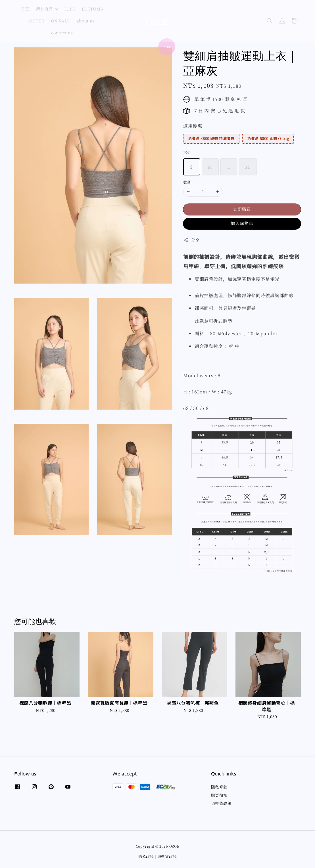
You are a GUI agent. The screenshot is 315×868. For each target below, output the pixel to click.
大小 (187, 152)
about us (86, 21)
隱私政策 (146, 856)
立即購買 (242, 209)
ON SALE (61, 21)
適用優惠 (193, 126)
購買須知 (219, 795)
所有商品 (44, 9)
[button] (270, 21)
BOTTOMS (92, 9)
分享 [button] (191, 240)
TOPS (69, 9)
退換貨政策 (221, 803)
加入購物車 (242, 223)
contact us (62, 33)
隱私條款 (219, 787)
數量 (187, 182)
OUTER (37, 21)
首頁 (25, 9)
